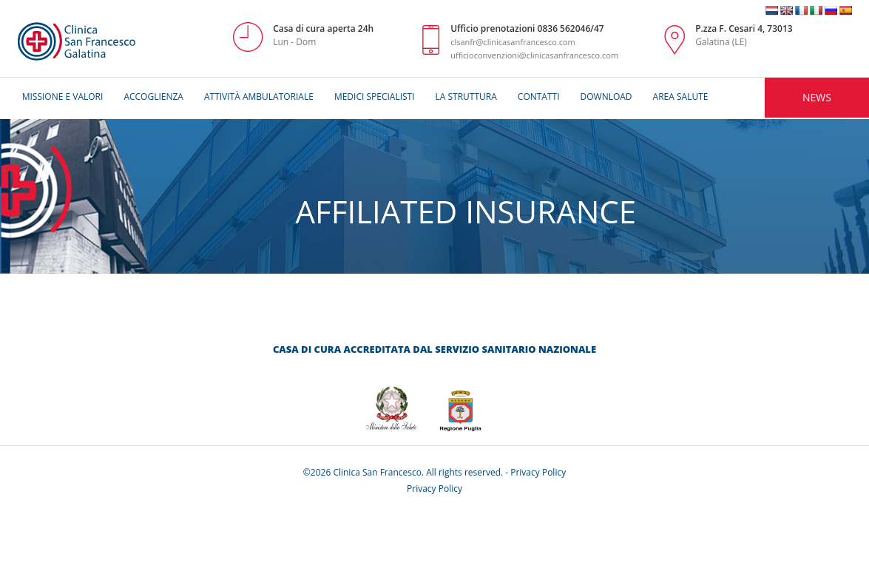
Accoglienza (153, 97)
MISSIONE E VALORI (63, 97)
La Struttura (466, 97)
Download (606, 97)
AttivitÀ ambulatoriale (259, 97)
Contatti (539, 97)
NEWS (817, 97)
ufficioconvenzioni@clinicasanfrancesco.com (534, 55)
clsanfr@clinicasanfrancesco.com (513, 42)
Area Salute (681, 97)
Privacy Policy (538, 472)
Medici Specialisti (375, 97)
